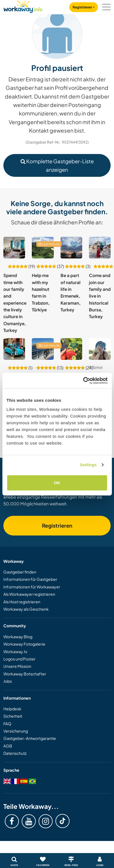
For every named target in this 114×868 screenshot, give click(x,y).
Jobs (8, 681)
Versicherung (16, 731)
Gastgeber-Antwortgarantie (30, 738)
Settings (88, 465)
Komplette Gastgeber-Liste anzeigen (57, 165)
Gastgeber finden (20, 572)
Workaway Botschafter (25, 674)
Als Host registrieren (22, 602)
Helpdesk (12, 709)
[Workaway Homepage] (23, 6)
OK (57, 483)
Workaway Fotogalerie (24, 644)
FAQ (7, 724)
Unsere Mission (17, 666)
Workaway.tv (15, 651)
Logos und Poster (19, 659)
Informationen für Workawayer (32, 587)
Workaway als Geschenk (26, 609)
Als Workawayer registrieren (29, 594)
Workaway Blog (18, 637)
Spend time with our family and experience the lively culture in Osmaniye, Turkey (15, 303)
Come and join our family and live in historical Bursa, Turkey (100, 296)
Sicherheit (13, 716)
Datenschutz (15, 753)
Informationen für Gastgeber (30, 579)
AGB (8, 746)
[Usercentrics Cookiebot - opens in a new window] (83, 381)
